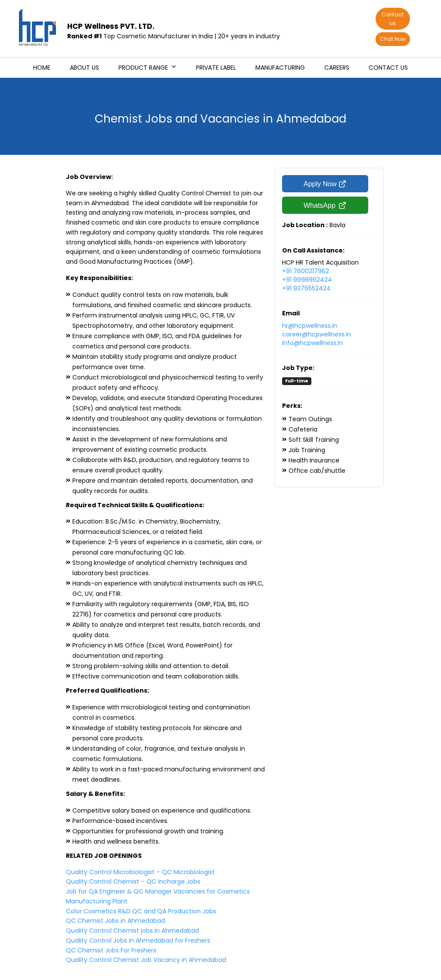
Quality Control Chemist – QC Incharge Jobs (133, 881)
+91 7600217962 (306, 271)
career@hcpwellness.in (317, 334)
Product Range (143, 68)
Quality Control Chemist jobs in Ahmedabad (132, 931)
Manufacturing (280, 68)
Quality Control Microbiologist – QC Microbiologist (140, 872)
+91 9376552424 (306, 288)
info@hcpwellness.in (312, 343)
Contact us (393, 19)
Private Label (216, 68)
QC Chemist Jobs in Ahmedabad (115, 921)
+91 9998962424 (307, 280)
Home (42, 68)
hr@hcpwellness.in (310, 326)
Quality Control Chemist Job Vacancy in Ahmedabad (146, 960)
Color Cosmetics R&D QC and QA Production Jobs (141, 911)
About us (84, 68)
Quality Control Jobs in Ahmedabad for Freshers (138, 940)
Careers (337, 68)
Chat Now (393, 39)
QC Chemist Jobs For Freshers (111, 950)
